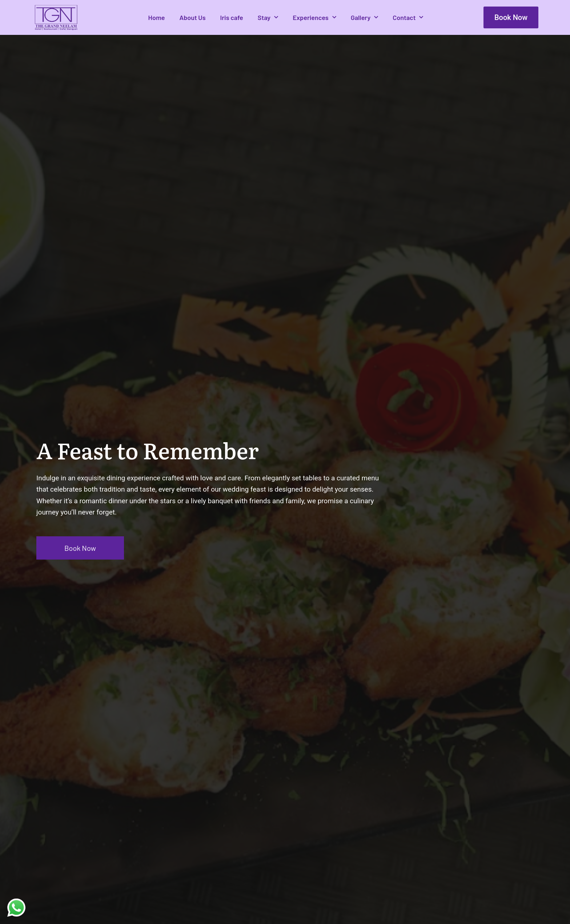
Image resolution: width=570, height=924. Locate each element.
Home (156, 17)
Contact (408, 18)
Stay (268, 18)
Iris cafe (232, 17)
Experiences (314, 18)
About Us (193, 17)
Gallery (365, 18)
